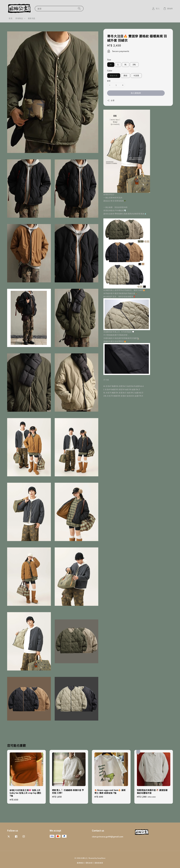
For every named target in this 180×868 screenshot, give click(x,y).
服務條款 (80, 863)
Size (109, 59)
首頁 (11, 18)
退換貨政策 (99, 863)
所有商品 (19, 18)
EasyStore (101, 858)
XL (126, 65)
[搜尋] (79, 8)
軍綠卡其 (114, 76)
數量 (109, 81)
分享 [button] (111, 100)
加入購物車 (136, 93)
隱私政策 (89, 863)
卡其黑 (136, 76)
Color (110, 70)
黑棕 (125, 76)
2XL (134, 65)
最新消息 (32, 18)
